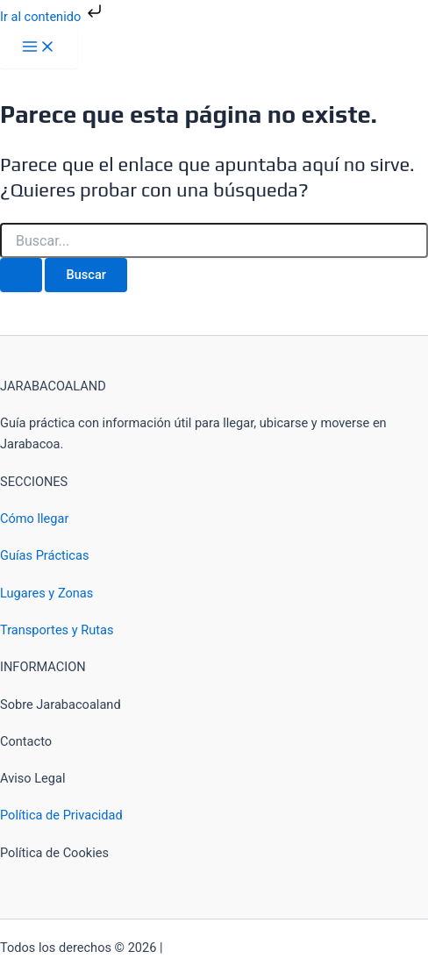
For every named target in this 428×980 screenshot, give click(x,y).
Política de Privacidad (61, 815)
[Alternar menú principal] (39, 48)
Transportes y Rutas (57, 630)
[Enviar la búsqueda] (21, 275)
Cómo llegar (34, 519)
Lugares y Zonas (46, 593)
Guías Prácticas (44, 555)
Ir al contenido (53, 17)
